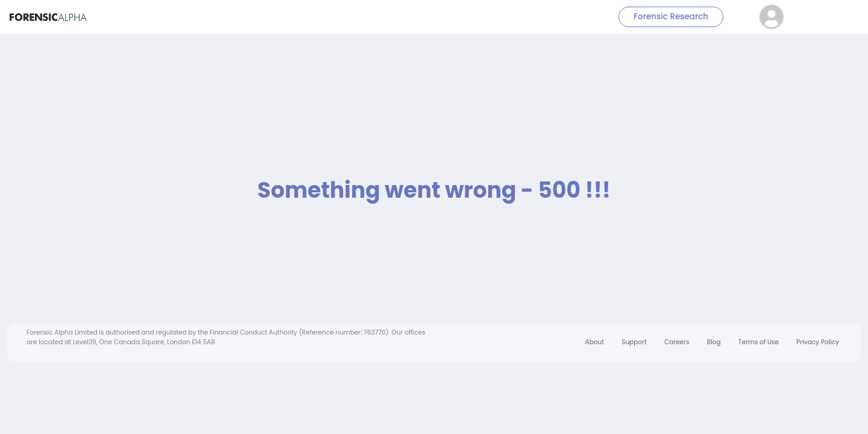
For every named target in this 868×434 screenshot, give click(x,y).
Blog (714, 342)
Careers (677, 342)
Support (634, 342)
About (595, 342)
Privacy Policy (818, 342)
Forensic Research (671, 17)
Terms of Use (759, 342)
